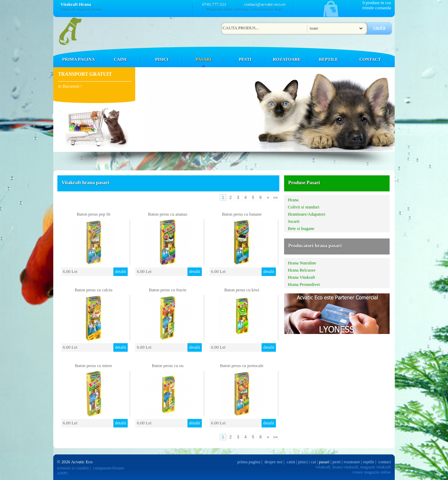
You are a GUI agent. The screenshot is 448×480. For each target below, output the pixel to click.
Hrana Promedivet (304, 285)
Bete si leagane (301, 229)
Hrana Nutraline (302, 263)
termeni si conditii (73, 468)
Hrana (293, 200)
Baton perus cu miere (93, 366)
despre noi (273, 462)
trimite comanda (377, 8)
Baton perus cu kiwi (242, 290)
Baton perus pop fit (94, 214)
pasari (324, 462)
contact (385, 462)
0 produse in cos (377, 3)
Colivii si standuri (304, 207)
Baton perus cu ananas (168, 214)
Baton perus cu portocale (242, 366)
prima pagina (249, 462)
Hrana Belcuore (302, 270)
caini (291, 462)
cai (313, 462)
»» (275, 198)
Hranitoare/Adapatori (306, 214)
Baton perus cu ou (168, 366)
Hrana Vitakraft (302, 277)
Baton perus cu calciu (94, 290)
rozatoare (352, 462)
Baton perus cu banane (242, 214)
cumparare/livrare (108, 468)
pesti (336, 462)
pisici (303, 462)
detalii (121, 272)
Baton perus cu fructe (168, 290)
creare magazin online (372, 472)
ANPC (63, 473)
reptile (369, 462)
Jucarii (294, 221)
